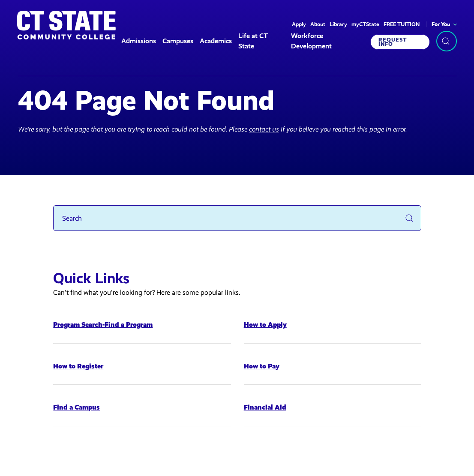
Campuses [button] (178, 41)
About (318, 24)
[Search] (237, 218)
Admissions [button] (139, 41)
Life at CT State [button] (253, 41)
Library (338, 24)
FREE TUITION (402, 24)
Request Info (393, 42)
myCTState (365, 24)
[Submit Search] (409, 218)
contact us (264, 129)
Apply (299, 24)
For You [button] (441, 24)
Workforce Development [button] (311, 41)
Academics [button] (216, 41)
